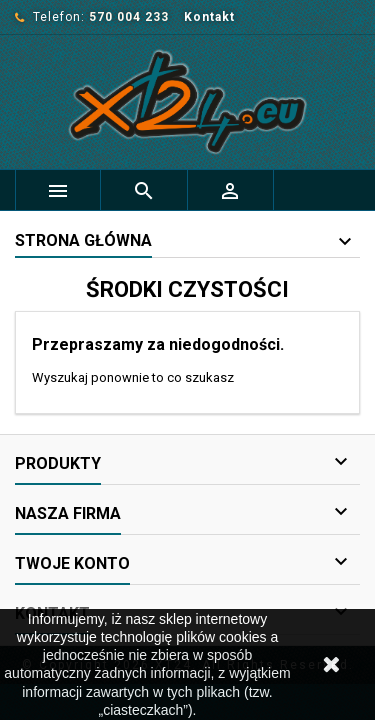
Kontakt (209, 17)
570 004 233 (129, 17)
